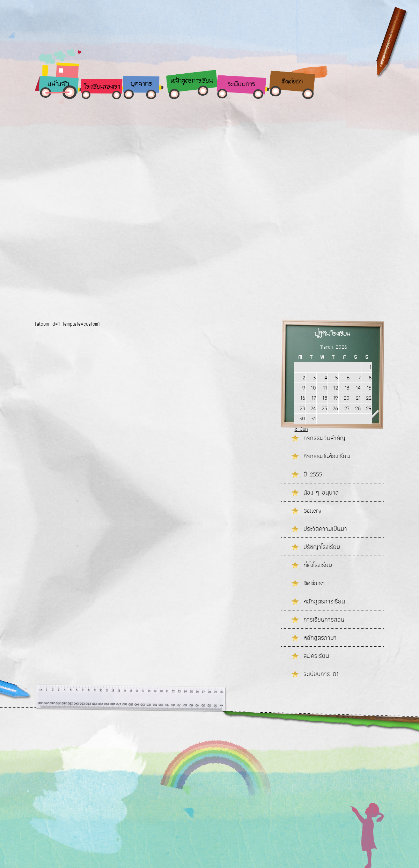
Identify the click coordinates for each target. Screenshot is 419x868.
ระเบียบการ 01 (321, 674)
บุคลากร (141, 84)
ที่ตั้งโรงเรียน (318, 565)
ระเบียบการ (241, 85)
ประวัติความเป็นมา (325, 529)
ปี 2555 (313, 474)
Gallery (312, 511)
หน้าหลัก (59, 84)
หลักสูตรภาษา (320, 638)
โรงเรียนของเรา (102, 87)
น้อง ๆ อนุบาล (321, 492)
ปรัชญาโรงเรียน (322, 547)
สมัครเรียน (316, 656)
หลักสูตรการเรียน (192, 81)
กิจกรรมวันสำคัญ (324, 438)
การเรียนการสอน (324, 620)
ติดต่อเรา (292, 82)
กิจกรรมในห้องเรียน (327, 456)
